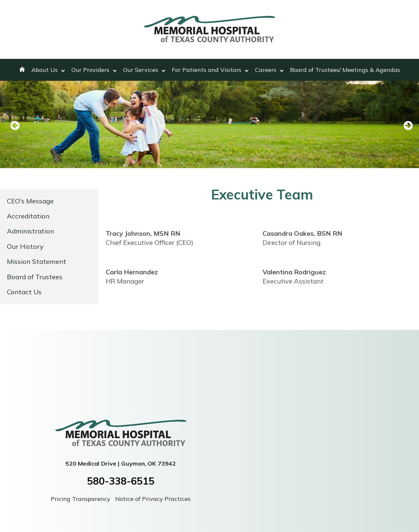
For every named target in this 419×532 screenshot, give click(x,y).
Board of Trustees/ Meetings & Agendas (345, 70)
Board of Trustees (35, 277)
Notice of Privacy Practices (153, 499)
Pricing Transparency (81, 499)
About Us (48, 70)
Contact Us (24, 292)
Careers (269, 70)
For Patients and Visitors (210, 70)
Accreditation (28, 216)
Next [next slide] (404, 126)
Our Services (144, 70)
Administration (30, 231)
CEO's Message (30, 201)
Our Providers (94, 70)
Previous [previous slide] (15, 126)
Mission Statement (36, 261)
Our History (25, 246)
